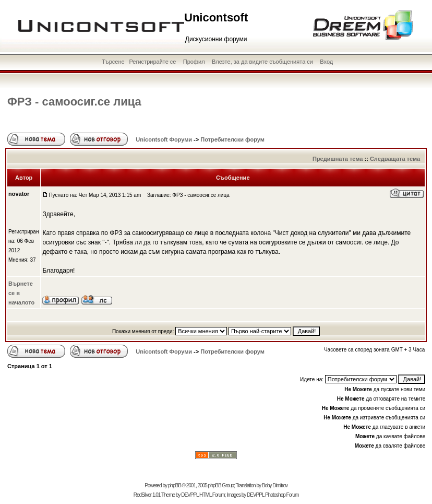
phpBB (175, 485)
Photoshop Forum (282, 495)
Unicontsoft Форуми (164, 139)
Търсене (113, 62)
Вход (326, 62)
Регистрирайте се (152, 62)
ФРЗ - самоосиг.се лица (74, 102)
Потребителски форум (232, 139)
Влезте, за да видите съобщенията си (262, 62)
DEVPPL (190, 495)
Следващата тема (395, 159)
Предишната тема (338, 159)
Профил (194, 62)
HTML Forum (212, 495)
